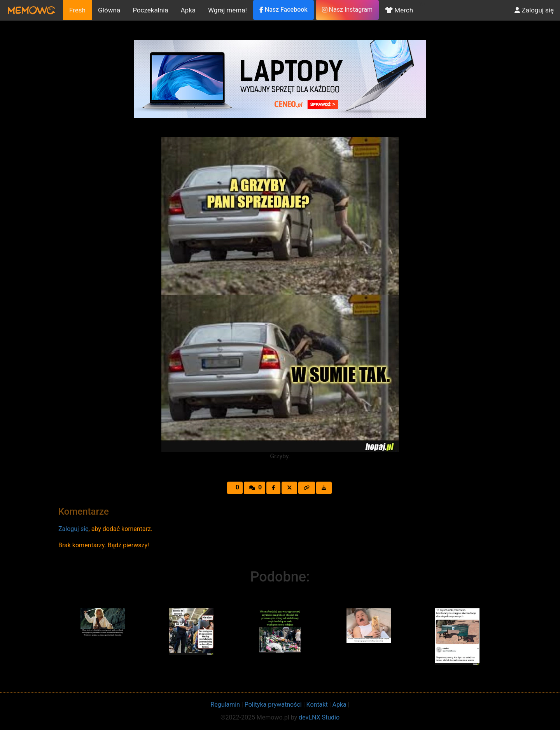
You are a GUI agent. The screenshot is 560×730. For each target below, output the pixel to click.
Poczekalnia (150, 10)
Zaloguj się (534, 10)
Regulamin (225, 705)
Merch (399, 10)
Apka (188, 10)
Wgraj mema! (227, 10)
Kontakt (317, 705)
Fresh (77, 10)
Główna (109, 10)
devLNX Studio (319, 717)
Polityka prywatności (273, 705)
